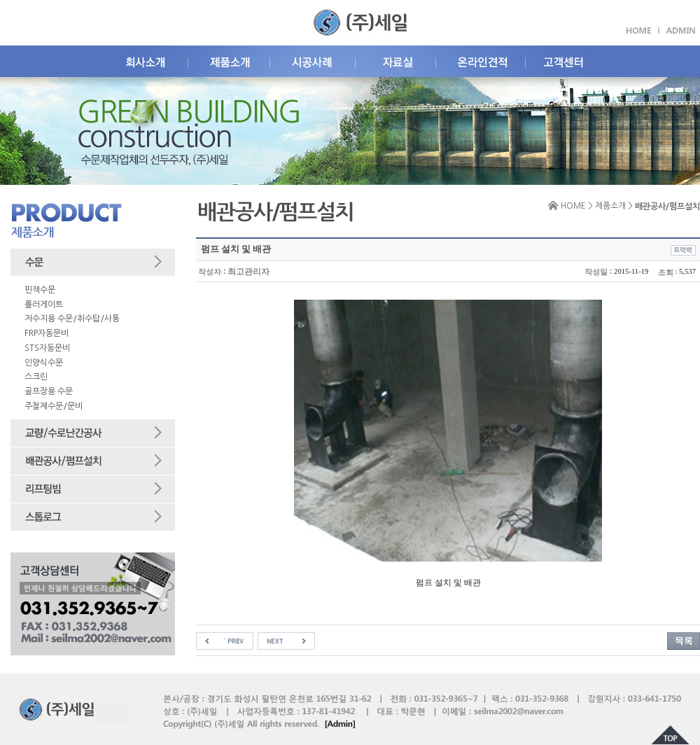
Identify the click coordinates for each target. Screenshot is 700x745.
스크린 (36, 377)
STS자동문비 (47, 348)
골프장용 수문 (49, 391)
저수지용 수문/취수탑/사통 (72, 319)
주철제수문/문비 (54, 406)
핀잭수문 (40, 290)
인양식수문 (44, 363)
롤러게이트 (44, 305)
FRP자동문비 (47, 333)
